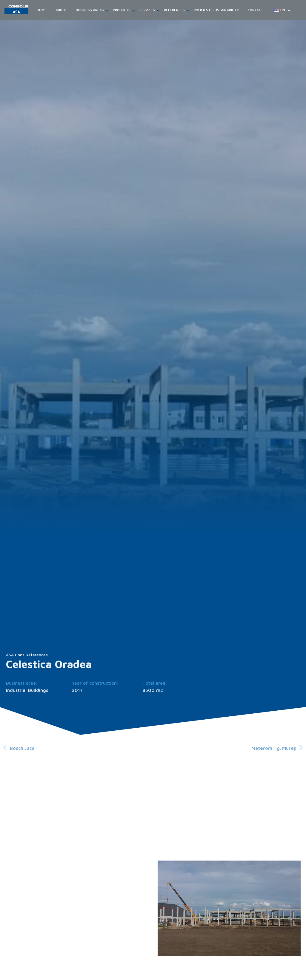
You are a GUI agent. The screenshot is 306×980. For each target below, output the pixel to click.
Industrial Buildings (27, 690)
